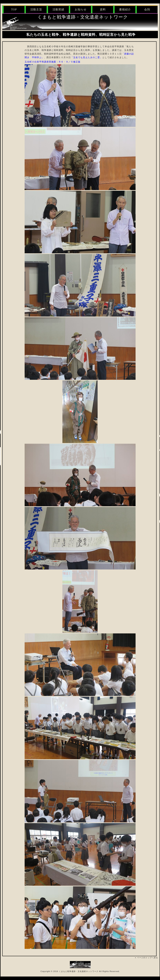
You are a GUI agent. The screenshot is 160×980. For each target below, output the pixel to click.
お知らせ (81, 9)
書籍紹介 (125, 9)
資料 (103, 9)
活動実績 (58, 9)
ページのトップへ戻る (148, 958)
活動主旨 (36, 9)
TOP (14, 9)
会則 (147, 9)
